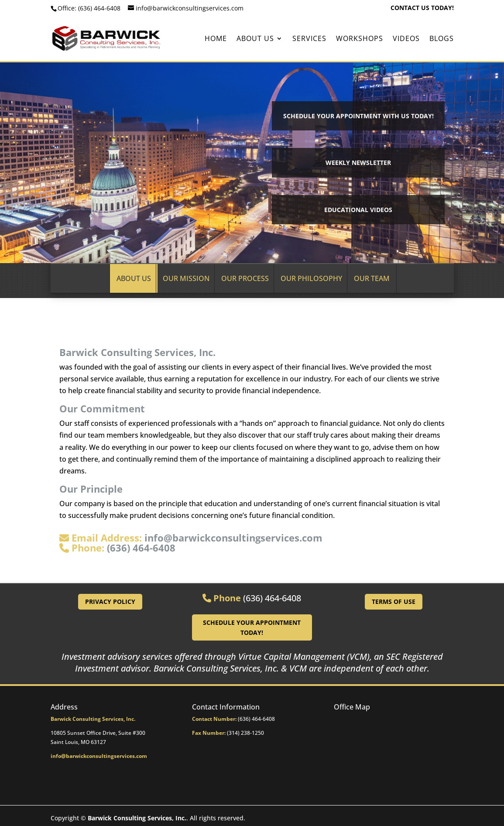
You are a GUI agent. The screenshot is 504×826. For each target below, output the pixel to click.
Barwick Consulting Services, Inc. (137, 818)
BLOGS (442, 39)
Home (216, 39)
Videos (406, 39)
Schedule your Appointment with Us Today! (358, 116)
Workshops (360, 39)
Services (309, 39)
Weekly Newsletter (358, 163)
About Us (255, 39)
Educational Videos (358, 210)
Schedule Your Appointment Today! (252, 628)
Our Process (245, 278)
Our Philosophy (311, 278)
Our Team (372, 278)
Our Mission (186, 278)
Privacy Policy (110, 602)
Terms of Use (394, 602)
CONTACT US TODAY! (422, 8)
